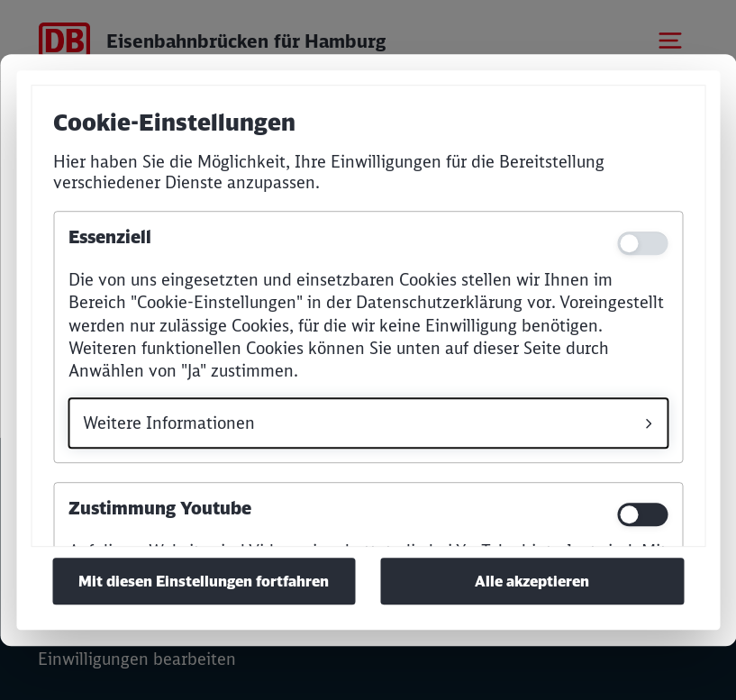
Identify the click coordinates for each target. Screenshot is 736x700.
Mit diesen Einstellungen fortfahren (204, 581)
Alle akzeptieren (532, 581)
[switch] (642, 514)
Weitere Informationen (169, 423)
